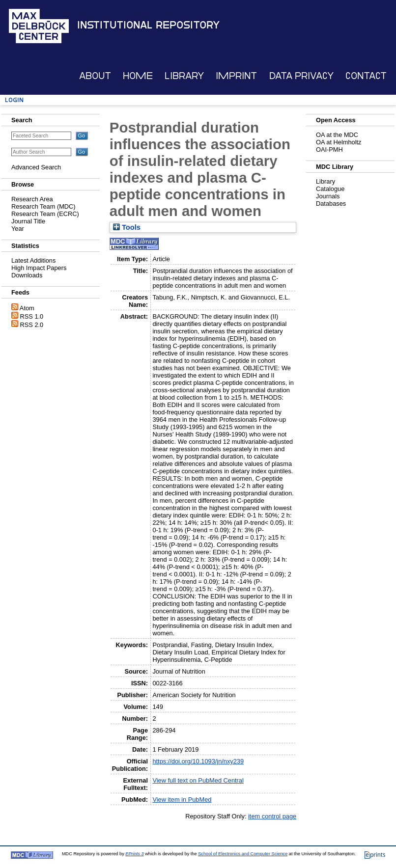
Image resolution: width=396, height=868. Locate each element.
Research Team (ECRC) (45, 214)
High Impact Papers (39, 268)
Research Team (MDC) (43, 206)
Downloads (27, 275)
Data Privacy (301, 76)
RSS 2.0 (32, 325)
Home (138, 76)
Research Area (32, 199)
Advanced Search (36, 167)
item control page (272, 816)
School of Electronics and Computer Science (243, 854)
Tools (127, 227)
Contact (366, 76)
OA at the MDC (337, 135)
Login (14, 100)
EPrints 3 (134, 854)
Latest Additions (33, 260)
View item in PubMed (182, 800)
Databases (331, 203)
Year (18, 229)
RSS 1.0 (32, 316)
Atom (27, 308)
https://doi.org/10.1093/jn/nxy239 (198, 761)
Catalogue (330, 189)
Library (184, 76)
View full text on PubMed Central (198, 780)
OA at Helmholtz (339, 142)
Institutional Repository (148, 25)
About (95, 76)
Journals (328, 196)
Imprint (236, 76)
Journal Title (28, 221)
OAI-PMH (329, 149)
